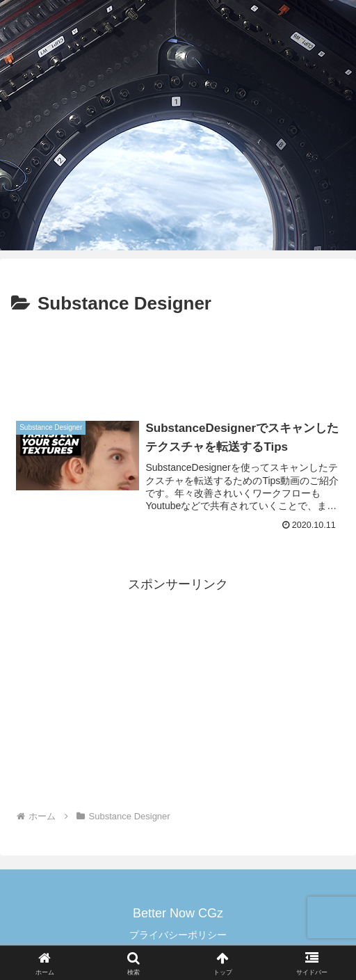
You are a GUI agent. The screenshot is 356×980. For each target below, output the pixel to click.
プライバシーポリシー (178, 935)
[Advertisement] (178, 362)
